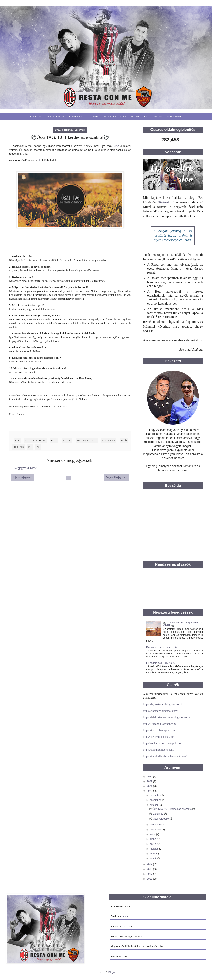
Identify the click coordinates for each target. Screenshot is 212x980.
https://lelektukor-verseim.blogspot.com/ (167, 717)
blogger (67, 441)
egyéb (124, 441)
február (154, 854)
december (156, 795)
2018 (150, 869)
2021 (150, 786)
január (154, 858)
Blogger (113, 972)
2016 (150, 879)
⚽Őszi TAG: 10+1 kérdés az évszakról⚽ (172, 809)
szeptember (157, 825)
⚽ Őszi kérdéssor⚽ (161, 819)
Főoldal (36, 117)
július (153, 834)
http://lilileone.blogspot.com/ (160, 724)
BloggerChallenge (87, 441)
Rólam (158, 117)
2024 (150, 777)
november (156, 800)
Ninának (164, 202)
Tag (146, 117)
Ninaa (126, 917)
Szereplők (76, 117)
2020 (150, 791)
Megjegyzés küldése (26, 468)
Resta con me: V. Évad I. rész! (163, 647)
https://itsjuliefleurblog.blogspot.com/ (165, 756)
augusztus (156, 830)
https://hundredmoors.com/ (159, 750)
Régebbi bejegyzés (116, 477)
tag (38, 447)
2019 (150, 864)
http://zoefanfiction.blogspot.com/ (163, 743)
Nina (116, 146)
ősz (30, 447)
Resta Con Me (55, 117)
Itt (40, 160)
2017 (150, 874)
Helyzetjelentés (115, 117)
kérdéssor (18, 447)
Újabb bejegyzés (23, 477)
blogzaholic (109, 441)
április (153, 844)
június (153, 839)
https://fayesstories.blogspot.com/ (162, 704)
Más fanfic (174, 117)
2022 (150, 781)
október (154, 805)
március (154, 849)
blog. (54, 441)
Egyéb (135, 117)
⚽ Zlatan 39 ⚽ (158, 814)
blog (17, 441)
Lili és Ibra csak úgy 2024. (160, 663)
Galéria (93, 117)
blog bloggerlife (35, 441)
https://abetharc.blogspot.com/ (161, 711)
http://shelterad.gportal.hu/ (158, 737)
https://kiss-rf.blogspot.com (159, 730)
